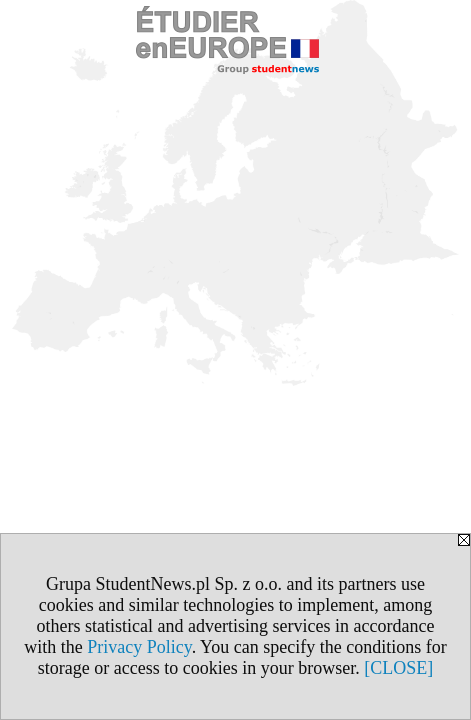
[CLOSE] (398, 668)
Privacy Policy (139, 647)
